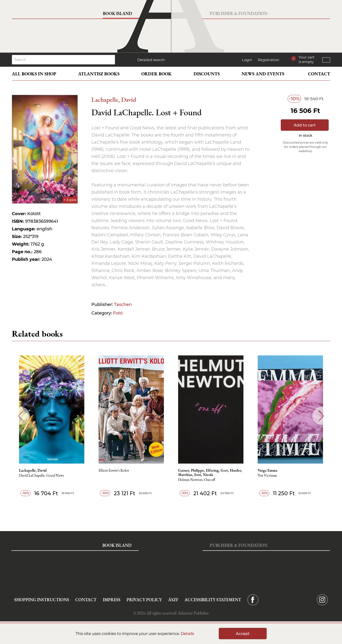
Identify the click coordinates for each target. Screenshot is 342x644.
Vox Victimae (267, 476)
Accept (243, 634)
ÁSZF (173, 600)
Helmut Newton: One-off (197, 480)
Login (247, 60)
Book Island (117, 13)
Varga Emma (268, 470)
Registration (268, 60)
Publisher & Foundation (239, 13)
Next (321, 416)
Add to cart (305, 125)
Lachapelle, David (114, 99)
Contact (319, 74)
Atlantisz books (99, 74)
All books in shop (34, 74)
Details (187, 634)
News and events (263, 74)
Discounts (207, 74)
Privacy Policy (144, 600)
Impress (112, 600)
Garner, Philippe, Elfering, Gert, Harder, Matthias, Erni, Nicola (210, 473)
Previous (21, 416)
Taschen (123, 305)
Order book (157, 74)
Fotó (118, 313)
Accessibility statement (213, 600)
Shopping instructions (42, 600)
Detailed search (151, 60)
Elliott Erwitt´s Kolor (114, 471)
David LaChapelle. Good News (41, 476)
